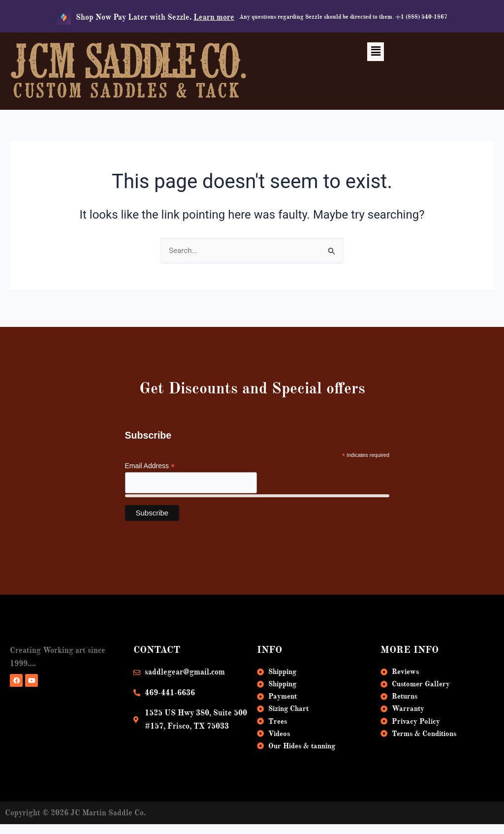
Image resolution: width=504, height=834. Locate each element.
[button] (376, 52)
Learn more (214, 17)
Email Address (150, 461)
